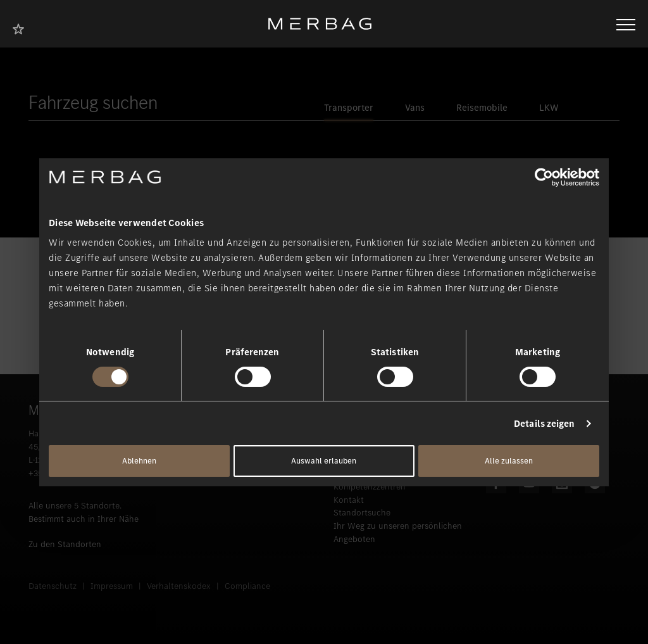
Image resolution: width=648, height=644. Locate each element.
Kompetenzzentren (370, 487)
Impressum (112, 586)
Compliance (247, 586)
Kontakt (349, 500)
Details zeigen (544, 424)
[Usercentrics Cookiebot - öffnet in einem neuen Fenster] (544, 177)
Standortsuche (362, 513)
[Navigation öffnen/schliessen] (626, 23)
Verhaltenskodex (179, 586)
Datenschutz (53, 586)
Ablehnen (139, 461)
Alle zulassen (509, 461)
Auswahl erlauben (324, 461)
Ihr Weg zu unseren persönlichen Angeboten (398, 533)
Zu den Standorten (65, 544)
